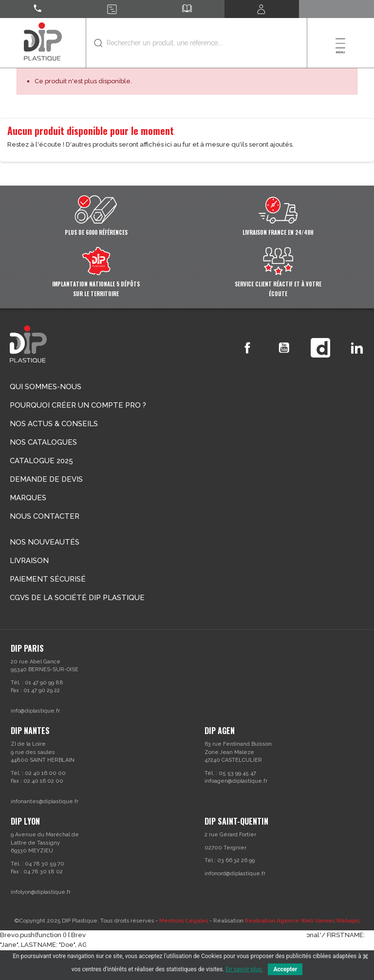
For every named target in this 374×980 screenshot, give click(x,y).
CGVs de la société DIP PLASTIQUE (77, 598)
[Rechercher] (196, 43)
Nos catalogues (43, 442)
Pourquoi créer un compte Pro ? (78, 405)
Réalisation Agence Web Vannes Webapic (303, 921)
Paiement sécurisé (48, 579)
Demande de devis (46, 479)
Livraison (29, 561)
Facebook (247, 348)
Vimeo (320, 348)
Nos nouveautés (45, 542)
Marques (28, 498)
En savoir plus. (244, 969)
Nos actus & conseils (54, 424)
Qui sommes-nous (46, 387)
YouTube (284, 348)
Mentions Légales (184, 921)
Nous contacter (45, 516)
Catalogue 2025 (41, 461)
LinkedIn (357, 348)
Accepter (285, 969)
